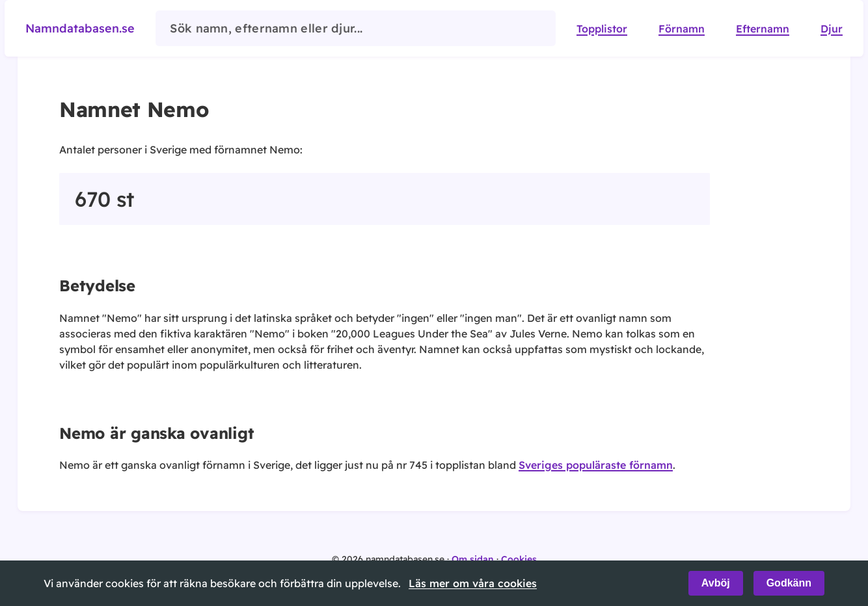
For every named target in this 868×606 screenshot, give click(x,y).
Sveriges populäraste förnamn (596, 465)
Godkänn (789, 583)
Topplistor (602, 29)
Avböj (716, 583)
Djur (832, 29)
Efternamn (763, 29)
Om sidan (473, 559)
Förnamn (682, 29)
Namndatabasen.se (80, 28)
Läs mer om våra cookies (473, 583)
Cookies (519, 559)
